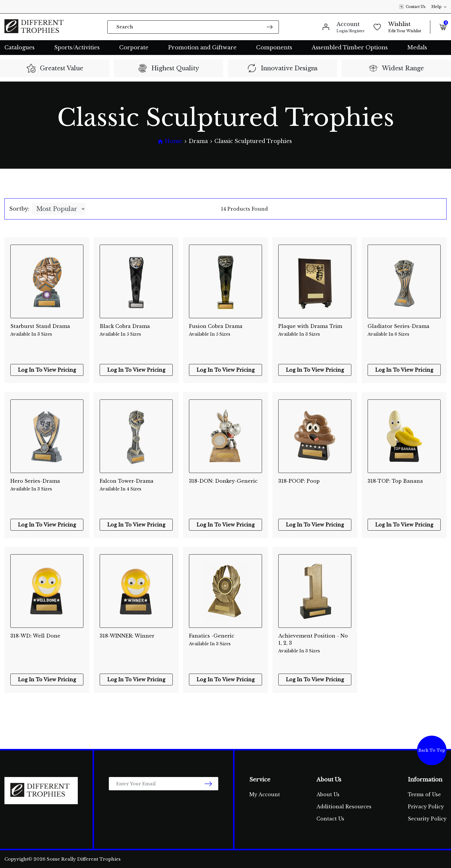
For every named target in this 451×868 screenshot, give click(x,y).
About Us (328, 794)
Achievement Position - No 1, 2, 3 (315, 640)
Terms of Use (424, 794)
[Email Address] (164, 784)
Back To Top (432, 750)
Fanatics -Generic (226, 640)
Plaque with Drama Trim (315, 330)
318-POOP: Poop (299, 481)
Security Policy (427, 819)
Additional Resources (344, 807)
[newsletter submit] (208, 784)
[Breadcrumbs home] (170, 141)
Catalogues (20, 48)
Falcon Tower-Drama (136, 485)
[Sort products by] (59, 209)
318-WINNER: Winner (127, 636)
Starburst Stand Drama (47, 330)
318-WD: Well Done (35, 636)
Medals (417, 48)
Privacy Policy (426, 807)
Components (274, 48)
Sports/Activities (77, 48)
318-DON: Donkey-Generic (223, 481)
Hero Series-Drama (47, 485)
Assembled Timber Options (350, 48)
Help (439, 7)
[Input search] (193, 27)
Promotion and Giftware (202, 48)
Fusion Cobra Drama (226, 330)
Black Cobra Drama (136, 330)
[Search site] (270, 27)
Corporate (134, 48)
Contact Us (412, 7)
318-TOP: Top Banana (395, 481)
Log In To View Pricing (47, 370)
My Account (265, 794)
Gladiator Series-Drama (404, 330)
